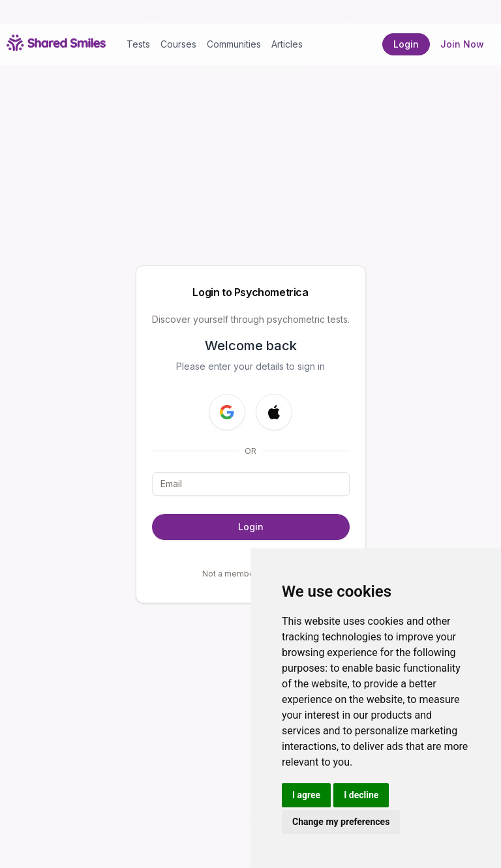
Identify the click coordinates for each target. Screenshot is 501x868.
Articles (287, 44)
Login (406, 44)
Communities (234, 44)
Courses (178, 44)
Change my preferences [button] (341, 822)
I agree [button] (306, 795)
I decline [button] (361, 795)
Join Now (462, 44)
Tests (138, 44)
